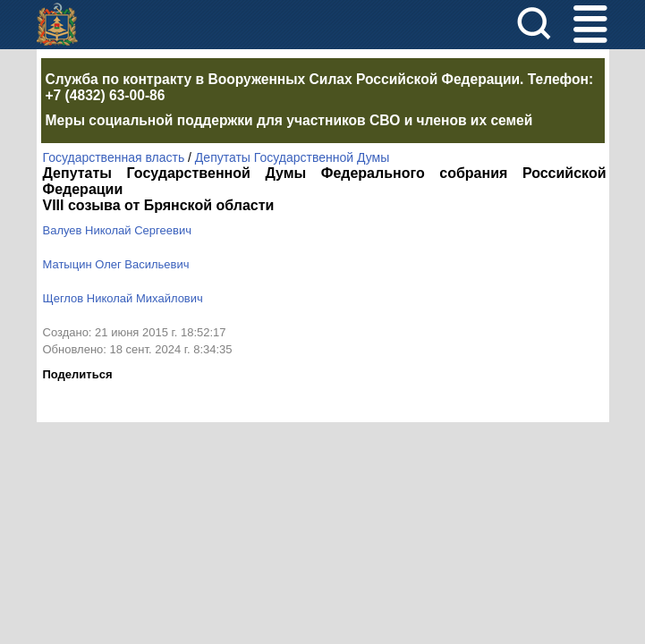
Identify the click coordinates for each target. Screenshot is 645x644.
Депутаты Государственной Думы (292, 157)
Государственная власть (114, 157)
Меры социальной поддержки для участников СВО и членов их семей (289, 120)
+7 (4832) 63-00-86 (106, 95)
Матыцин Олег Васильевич (116, 264)
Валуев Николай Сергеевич (117, 230)
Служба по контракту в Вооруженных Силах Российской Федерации (283, 79)
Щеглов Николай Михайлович (123, 298)
